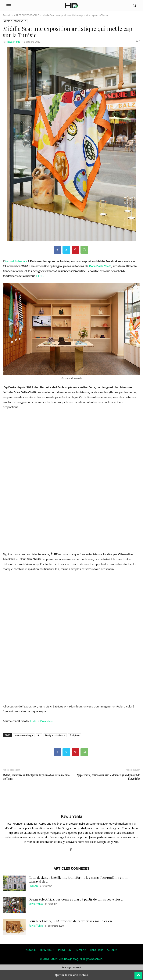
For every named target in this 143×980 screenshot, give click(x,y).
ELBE (40, 276)
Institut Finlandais (41, 721)
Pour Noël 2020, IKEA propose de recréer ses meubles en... (71, 921)
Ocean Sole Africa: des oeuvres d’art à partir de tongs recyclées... (76, 899)
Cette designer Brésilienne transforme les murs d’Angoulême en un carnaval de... (78, 879)
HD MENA (80, 950)
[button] (9, 6)
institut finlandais (16, 261)
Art (39, 735)
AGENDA (112, 950)
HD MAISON (47, 950)
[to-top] (138, 974)
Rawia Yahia (14, 42)
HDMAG (33, 886)
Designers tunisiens (55, 735)
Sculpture (75, 735)
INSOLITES (64, 950)
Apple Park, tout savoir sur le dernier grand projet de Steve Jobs (108, 777)
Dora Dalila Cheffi (100, 266)
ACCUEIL (31, 950)
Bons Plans (97, 950)
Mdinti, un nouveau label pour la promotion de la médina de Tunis (36, 777)
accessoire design (24, 735)
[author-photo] (72, 811)
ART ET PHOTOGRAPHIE (26, 15)
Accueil (7, 15)
